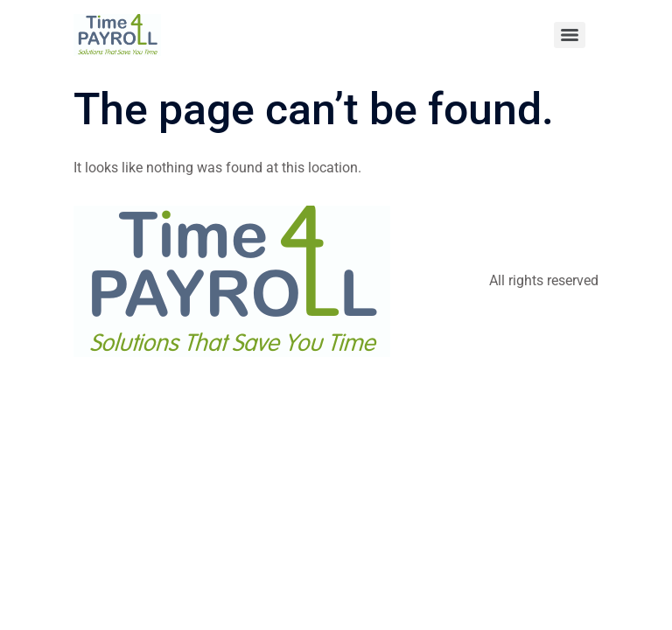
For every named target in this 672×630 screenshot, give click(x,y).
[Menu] (570, 35)
